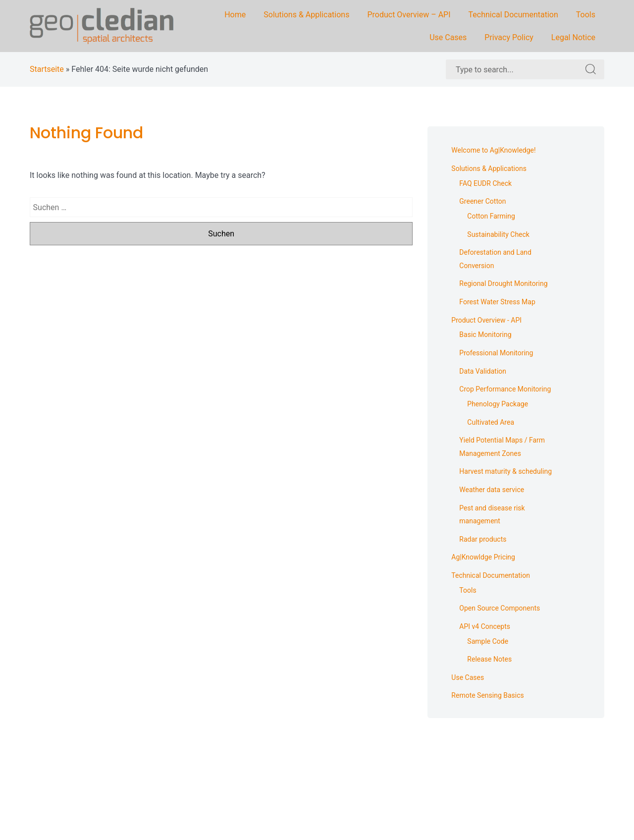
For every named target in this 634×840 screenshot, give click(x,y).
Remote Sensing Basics (487, 695)
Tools (586, 15)
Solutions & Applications (306, 15)
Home (235, 15)
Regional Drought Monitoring (503, 283)
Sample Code (488, 641)
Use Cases (448, 37)
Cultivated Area (491, 422)
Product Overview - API (486, 320)
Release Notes (489, 659)
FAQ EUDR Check (485, 183)
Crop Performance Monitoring (505, 389)
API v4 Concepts (485, 626)
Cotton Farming (491, 216)
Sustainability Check (498, 234)
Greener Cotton (482, 201)
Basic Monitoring (485, 335)
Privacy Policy (509, 37)
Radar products (483, 539)
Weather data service (492, 490)
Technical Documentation (513, 15)
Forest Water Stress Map (497, 302)
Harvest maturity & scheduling (505, 471)
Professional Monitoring (496, 353)
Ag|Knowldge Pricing (483, 557)
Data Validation (483, 371)
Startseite (47, 69)
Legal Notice (573, 37)
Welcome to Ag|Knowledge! (493, 150)
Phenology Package (498, 404)
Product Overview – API (409, 15)
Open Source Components (500, 608)
